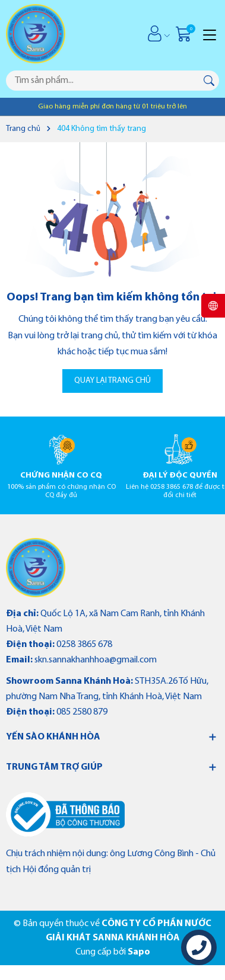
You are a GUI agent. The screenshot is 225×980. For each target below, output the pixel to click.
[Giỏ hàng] (185, 34)
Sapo (139, 952)
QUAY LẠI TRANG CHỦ (113, 381)
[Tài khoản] (155, 34)
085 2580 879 (82, 712)
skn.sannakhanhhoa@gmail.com (96, 660)
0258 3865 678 (84, 645)
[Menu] (210, 34)
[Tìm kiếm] (209, 81)
